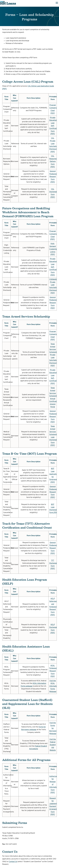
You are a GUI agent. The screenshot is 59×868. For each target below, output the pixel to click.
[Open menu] (57, 3)
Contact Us (13, 862)
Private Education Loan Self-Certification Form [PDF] (54, 126)
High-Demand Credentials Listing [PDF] (54, 249)
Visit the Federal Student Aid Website (53, 745)
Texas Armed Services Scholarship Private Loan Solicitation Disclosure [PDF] (54, 355)
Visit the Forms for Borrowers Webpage (53, 728)
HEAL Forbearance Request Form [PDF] (54, 671)
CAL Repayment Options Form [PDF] (54, 162)
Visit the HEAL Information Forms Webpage (54, 686)
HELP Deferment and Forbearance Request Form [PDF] (54, 607)
